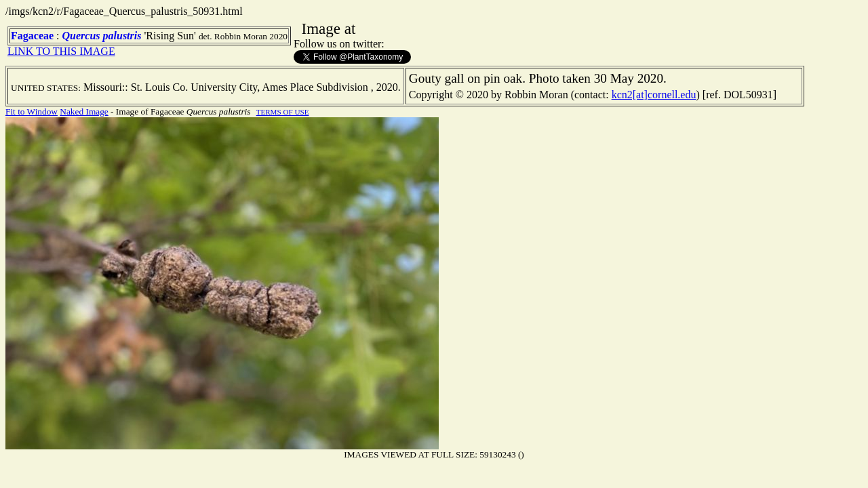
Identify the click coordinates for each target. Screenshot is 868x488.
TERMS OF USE (283, 112)
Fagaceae (32, 36)
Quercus (81, 36)
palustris (122, 36)
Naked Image (84, 111)
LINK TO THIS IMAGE (61, 51)
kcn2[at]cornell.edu (654, 95)
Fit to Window (32, 111)
